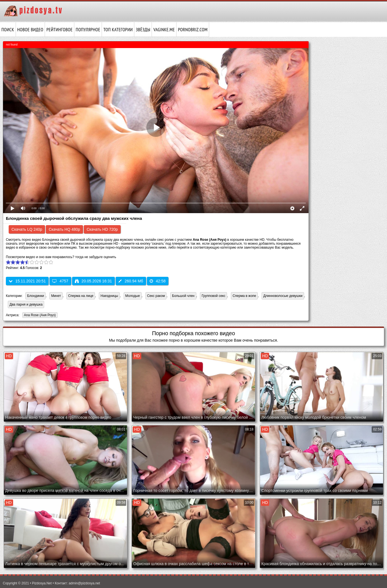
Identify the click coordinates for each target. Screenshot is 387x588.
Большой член (183, 296)
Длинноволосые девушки (283, 296)
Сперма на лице (81, 296)
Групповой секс (213, 296)
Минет (56, 296)
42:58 (158, 281)
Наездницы (109, 296)
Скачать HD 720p (102, 229)
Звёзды (143, 30)
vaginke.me (164, 30)
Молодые (133, 296)
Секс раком (156, 296)
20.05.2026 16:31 (93, 281)
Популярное (88, 30)
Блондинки (35, 296)
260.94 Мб (131, 281)
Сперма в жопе (244, 296)
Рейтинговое (59, 30)
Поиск (8, 30)
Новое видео (30, 30)
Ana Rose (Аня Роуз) (39, 316)
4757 (60, 281)
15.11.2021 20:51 (27, 281)
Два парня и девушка (26, 304)
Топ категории (118, 30)
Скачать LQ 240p (27, 229)
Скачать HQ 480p (64, 229)
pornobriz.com (193, 30)
